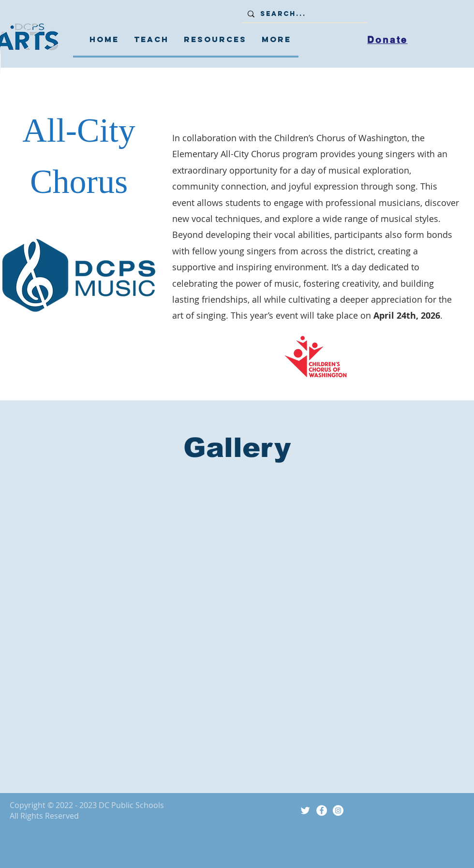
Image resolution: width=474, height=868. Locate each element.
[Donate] (387, 40)
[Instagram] (338, 810)
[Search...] (304, 14)
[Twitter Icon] (305, 810)
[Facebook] (322, 810)
